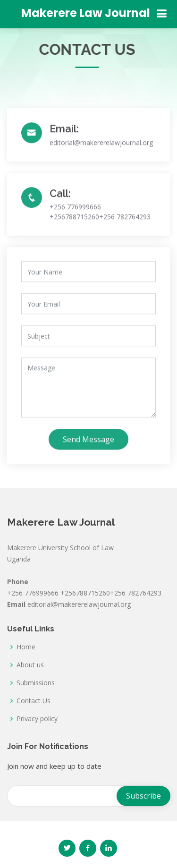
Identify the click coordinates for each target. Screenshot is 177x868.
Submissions (36, 683)
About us (30, 665)
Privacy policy (37, 719)
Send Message (88, 444)
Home (26, 647)
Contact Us (34, 701)
